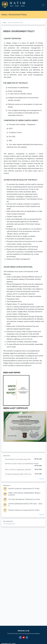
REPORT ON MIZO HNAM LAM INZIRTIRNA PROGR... (24, 465)
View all (42, 479)
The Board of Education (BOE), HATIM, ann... (24, 474)
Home (4, 23)
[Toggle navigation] (43, 5)
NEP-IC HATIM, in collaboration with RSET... (24, 470)
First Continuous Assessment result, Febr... (24, 459)
